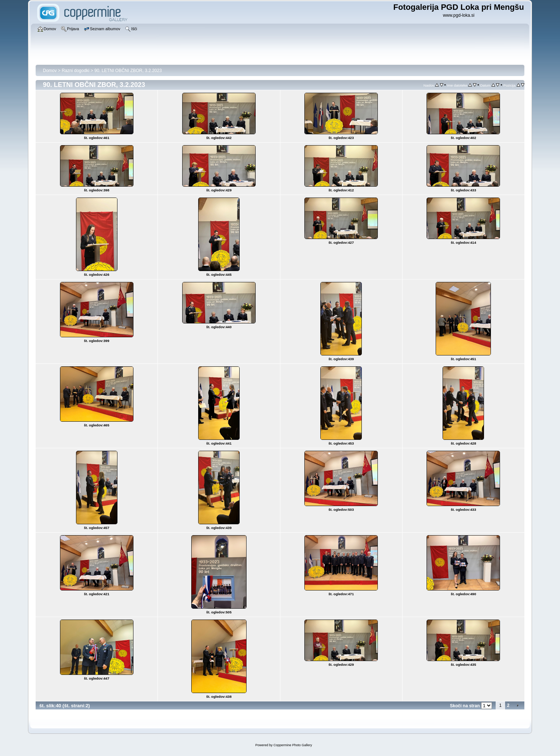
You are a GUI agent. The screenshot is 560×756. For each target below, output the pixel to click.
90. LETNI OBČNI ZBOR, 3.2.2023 (128, 71)
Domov (50, 71)
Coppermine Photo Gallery (293, 745)
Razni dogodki (76, 71)
